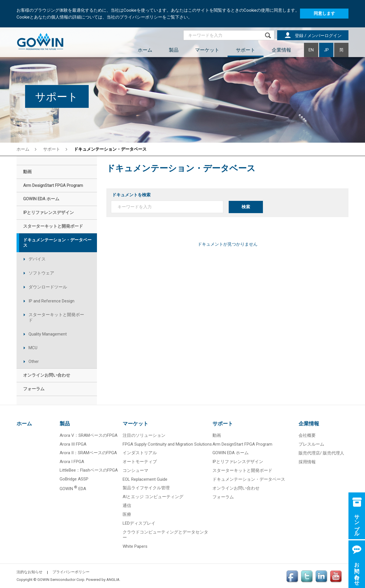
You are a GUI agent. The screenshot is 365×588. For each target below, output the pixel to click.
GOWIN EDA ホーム (231, 453)
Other (34, 361)
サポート (246, 50)
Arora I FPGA (72, 462)
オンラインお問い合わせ (236, 488)
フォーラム (223, 497)
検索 (246, 207)
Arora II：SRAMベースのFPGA (88, 453)
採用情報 (307, 462)
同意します (324, 13)
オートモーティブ (140, 462)
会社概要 (307, 435)
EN (311, 50)
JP (326, 50)
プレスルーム (311, 444)
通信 (127, 506)
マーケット (207, 50)
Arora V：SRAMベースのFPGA (89, 435)
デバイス (37, 259)
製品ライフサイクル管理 (146, 488)
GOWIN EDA (73, 489)
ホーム (145, 50)
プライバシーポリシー (71, 572)
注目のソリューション (144, 435)
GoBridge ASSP (74, 479)
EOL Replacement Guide (145, 479)
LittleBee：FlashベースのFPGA (89, 470)
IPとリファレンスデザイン (238, 462)
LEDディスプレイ (139, 523)
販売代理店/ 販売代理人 (321, 453)
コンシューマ (135, 470)
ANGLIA (113, 580)
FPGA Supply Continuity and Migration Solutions (167, 444)
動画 (217, 435)
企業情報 (281, 50)
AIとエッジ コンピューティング (153, 497)
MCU (33, 348)
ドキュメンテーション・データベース (110, 149)
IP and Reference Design (51, 301)
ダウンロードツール (48, 287)
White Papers (135, 546)
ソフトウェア (41, 273)
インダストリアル (140, 453)
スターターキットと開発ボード (56, 317)
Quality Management (48, 334)
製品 (174, 50)
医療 (127, 514)
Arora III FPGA (73, 444)
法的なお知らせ (30, 572)
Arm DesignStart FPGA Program (242, 444)
